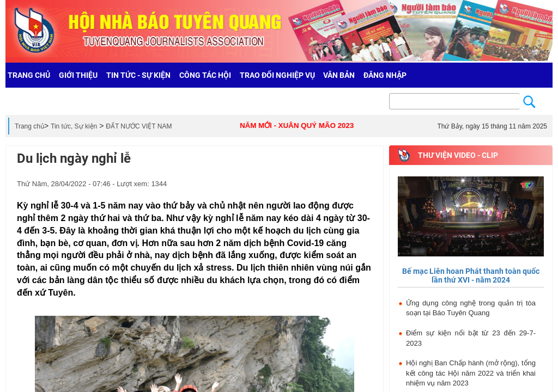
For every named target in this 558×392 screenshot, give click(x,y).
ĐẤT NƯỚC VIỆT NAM (139, 126)
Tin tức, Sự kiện (74, 126)
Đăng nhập (385, 75)
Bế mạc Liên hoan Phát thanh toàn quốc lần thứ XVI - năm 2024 (471, 275)
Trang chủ (29, 126)
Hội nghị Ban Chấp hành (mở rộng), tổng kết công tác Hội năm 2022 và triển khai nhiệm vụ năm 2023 (471, 373)
